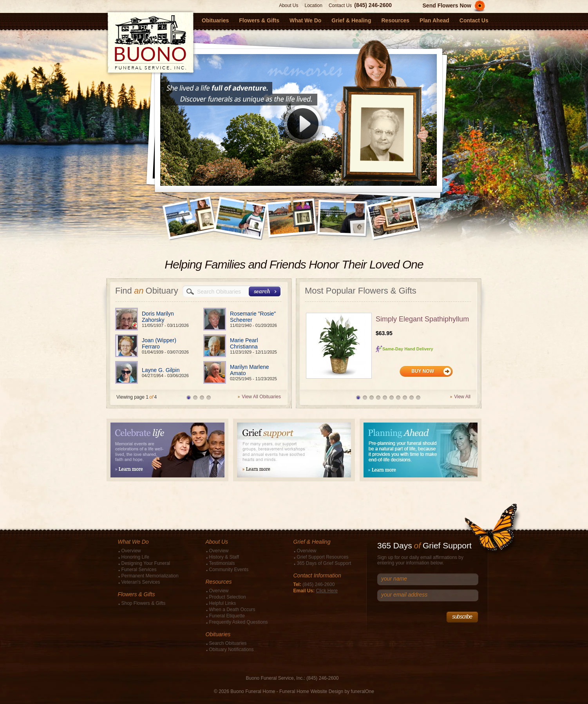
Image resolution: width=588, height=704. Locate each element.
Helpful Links (223, 603)
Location (314, 5)
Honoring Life (135, 557)
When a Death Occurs (232, 610)
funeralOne (363, 691)
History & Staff (224, 557)
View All (462, 397)
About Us (289, 5)
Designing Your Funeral (146, 563)
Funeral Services (139, 570)
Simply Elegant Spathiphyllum (422, 319)
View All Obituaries (261, 397)
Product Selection (228, 597)
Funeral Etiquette (227, 616)
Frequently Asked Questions (239, 622)
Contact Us (340, 5)
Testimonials (222, 563)
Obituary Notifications (232, 650)
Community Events (229, 570)
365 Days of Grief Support (324, 563)
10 (418, 398)
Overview (131, 551)
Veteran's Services (141, 582)
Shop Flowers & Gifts (144, 603)
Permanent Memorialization (150, 576)
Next (426, 210)
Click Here (327, 591)
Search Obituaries (228, 643)
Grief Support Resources (323, 557)
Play (303, 127)
